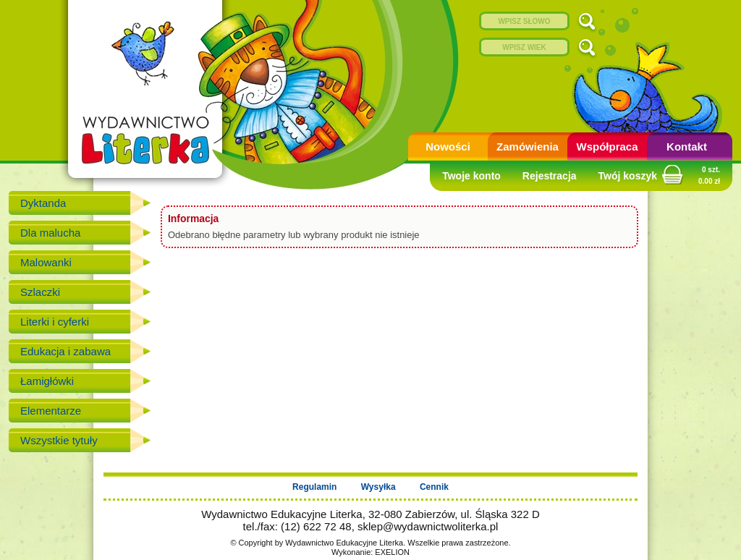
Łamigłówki (47, 381)
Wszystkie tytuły (59, 440)
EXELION (392, 552)
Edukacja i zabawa (65, 351)
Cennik (434, 487)
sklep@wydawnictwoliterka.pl (428, 526)
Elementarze (51, 411)
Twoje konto (471, 176)
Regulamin (314, 487)
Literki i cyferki (55, 322)
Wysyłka (378, 487)
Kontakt (687, 147)
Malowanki (46, 262)
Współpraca (607, 147)
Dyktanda (43, 203)
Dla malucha (50, 233)
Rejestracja (550, 176)
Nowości (448, 147)
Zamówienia (528, 147)
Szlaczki (40, 292)
